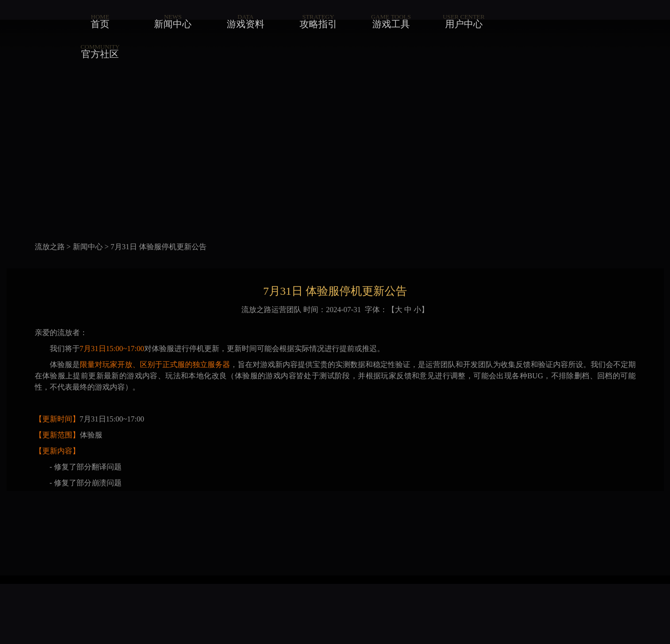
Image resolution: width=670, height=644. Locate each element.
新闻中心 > (91, 247)
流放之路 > (53, 247)
